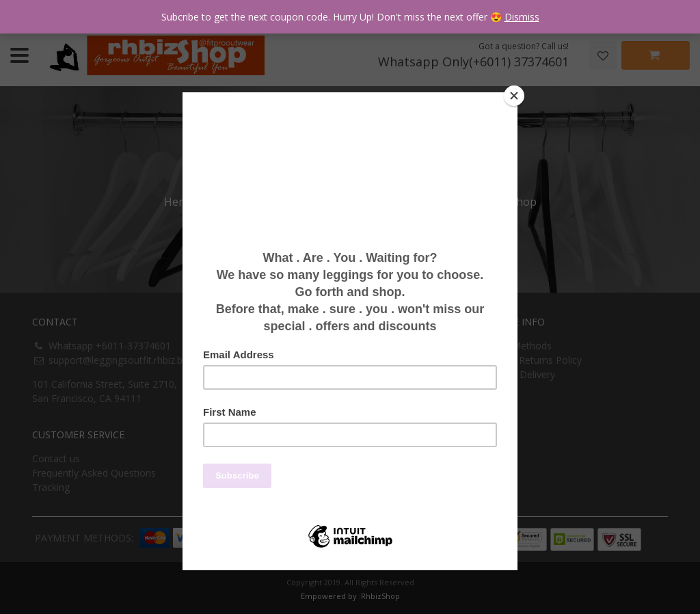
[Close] (514, 96)
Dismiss (522, 17)
